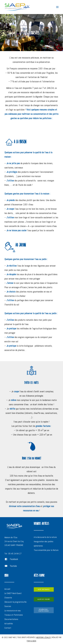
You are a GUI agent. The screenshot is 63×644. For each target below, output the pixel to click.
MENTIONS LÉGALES (44, 637)
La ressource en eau (13, 610)
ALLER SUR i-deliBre (44, 599)
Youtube (13, 566)
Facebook (14, 559)
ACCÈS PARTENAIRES (44, 590)
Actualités (9, 623)
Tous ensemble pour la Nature (46, 550)
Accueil (7, 589)
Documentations (11, 619)
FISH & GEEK (31, 641)
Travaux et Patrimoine (14, 615)
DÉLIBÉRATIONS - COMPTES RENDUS (44, 610)
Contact (8, 628)
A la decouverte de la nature (45, 537)
